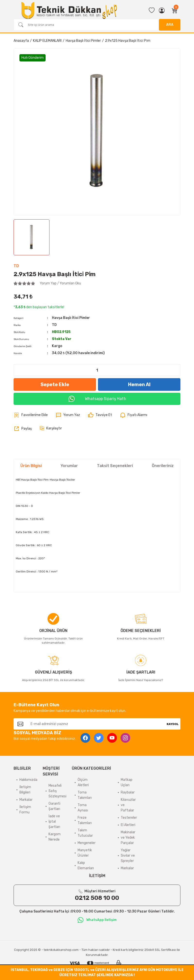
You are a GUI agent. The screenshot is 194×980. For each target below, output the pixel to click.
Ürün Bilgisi (31, 466)
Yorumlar (69, 466)
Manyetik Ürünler (85, 853)
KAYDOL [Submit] (173, 724)
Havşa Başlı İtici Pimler (71, 318)
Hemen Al (139, 384)
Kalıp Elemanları (86, 865)
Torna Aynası (83, 808)
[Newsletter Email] (96, 724)
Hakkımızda (28, 780)
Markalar (26, 800)
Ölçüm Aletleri (83, 782)
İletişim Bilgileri (25, 790)
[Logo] (69, 10)
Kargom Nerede (55, 837)
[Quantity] (97, 370)
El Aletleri (128, 825)
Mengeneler (87, 843)
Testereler (129, 818)
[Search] (97, 25)
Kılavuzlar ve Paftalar (128, 805)
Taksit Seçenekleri (115, 466)
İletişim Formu (25, 810)
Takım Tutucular (85, 833)
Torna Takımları (85, 795)
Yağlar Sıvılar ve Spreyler (128, 856)
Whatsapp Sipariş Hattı (97, 399)
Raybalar (128, 792)
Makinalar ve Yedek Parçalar (128, 838)
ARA (170, 25)
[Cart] (175, 10)
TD (16, 266)
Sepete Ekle (55, 384)
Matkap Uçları (127, 782)
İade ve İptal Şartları (54, 822)
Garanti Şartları (54, 806)
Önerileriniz (163, 466)
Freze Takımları (85, 820)
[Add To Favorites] (31, 415)
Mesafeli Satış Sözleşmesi (57, 791)
